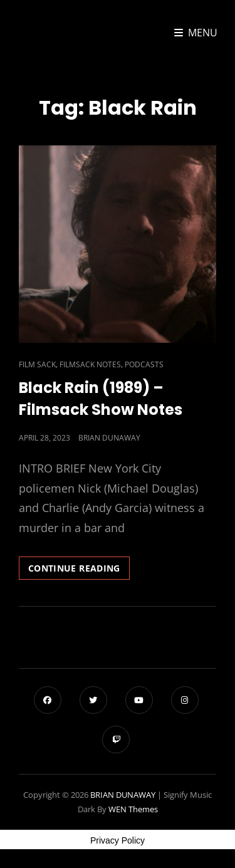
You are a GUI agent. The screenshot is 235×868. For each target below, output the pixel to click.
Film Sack (37, 364)
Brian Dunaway (109, 438)
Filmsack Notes (90, 364)
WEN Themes (133, 809)
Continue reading (79, 570)
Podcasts (144, 364)
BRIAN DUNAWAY (123, 795)
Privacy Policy (118, 840)
